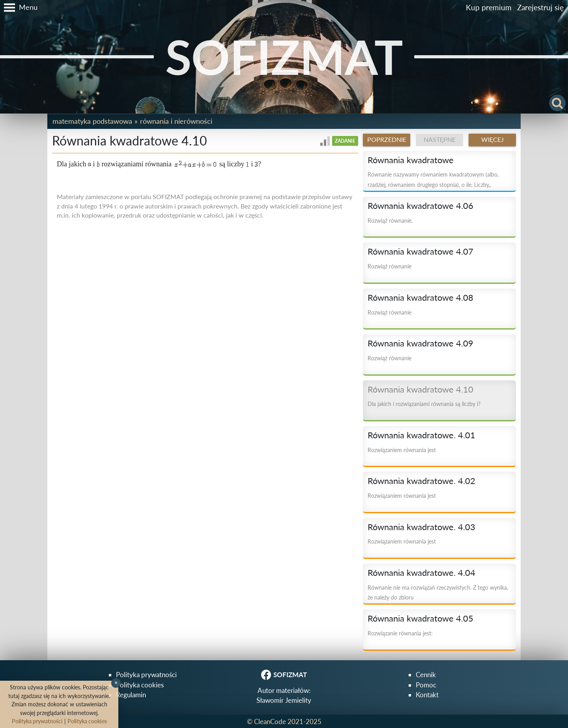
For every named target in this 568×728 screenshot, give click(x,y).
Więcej (492, 140)
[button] (19, 7)
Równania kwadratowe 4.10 (420, 389)
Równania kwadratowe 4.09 (420, 343)
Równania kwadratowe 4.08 (420, 298)
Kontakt (427, 695)
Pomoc (426, 685)
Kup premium (489, 7)
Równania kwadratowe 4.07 (420, 251)
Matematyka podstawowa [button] (92, 121)
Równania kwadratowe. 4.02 (421, 481)
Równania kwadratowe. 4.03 (421, 527)
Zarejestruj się (540, 7)
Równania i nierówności (176, 121)
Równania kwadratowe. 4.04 (421, 573)
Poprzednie (387, 140)
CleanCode (270, 721)
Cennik (426, 675)
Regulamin (131, 695)
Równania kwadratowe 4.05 (420, 618)
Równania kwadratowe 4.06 (420, 206)
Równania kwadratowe (411, 160)
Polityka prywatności (146, 675)
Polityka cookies (140, 685)
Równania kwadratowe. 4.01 (421, 435)
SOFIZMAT (284, 57)
